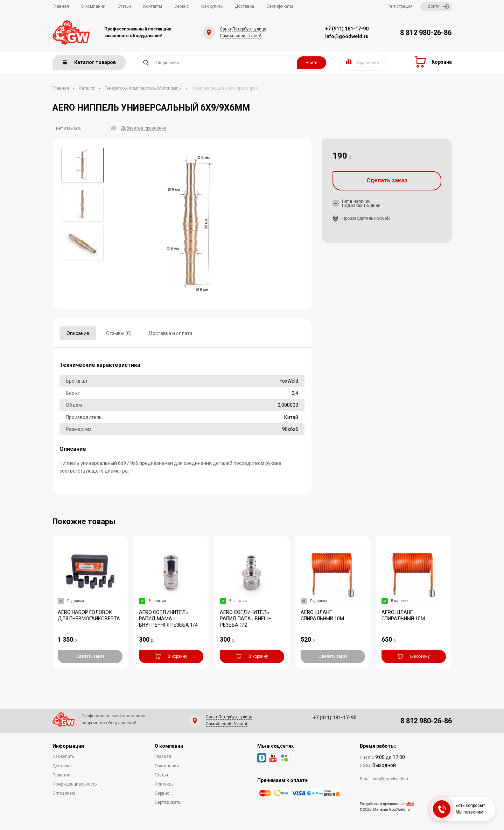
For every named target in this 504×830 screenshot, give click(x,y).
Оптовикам (64, 793)
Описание (78, 333)
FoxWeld (382, 218)
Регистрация (400, 6)
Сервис (182, 6)
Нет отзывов (68, 128)
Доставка (244, 6)
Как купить (212, 6)
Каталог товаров (89, 62)
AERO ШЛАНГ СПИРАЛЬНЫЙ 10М (322, 615)
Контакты (153, 6)
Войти (438, 6)
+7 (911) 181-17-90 (347, 29)
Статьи (124, 6)
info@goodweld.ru (347, 36)
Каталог (87, 88)
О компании (93, 6)
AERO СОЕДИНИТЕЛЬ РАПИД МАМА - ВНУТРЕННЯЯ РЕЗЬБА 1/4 (168, 619)
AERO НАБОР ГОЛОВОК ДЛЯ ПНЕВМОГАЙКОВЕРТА (89, 615)
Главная (61, 6)
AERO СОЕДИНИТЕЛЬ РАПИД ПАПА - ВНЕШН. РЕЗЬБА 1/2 (246, 619)
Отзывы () (119, 333)
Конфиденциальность (75, 784)
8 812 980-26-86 (426, 33)
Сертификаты (280, 6)
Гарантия (61, 775)
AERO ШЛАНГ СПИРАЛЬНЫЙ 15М (403, 615)
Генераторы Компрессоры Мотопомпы (143, 88)
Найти (311, 63)
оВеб (410, 804)
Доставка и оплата (170, 333)
